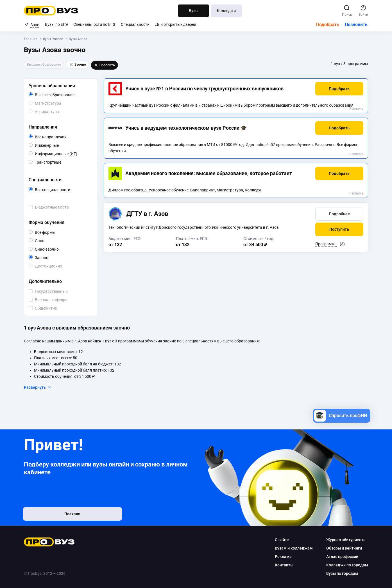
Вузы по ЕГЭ (56, 24)
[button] (339, 89)
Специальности (135, 24)
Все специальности (63, 190)
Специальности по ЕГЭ (94, 24)
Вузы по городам (342, 573)
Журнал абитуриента (345, 540)
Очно (45, 240)
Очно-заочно (54, 249)
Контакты (284, 565)
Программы (326, 244)
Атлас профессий (342, 557)
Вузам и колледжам (293, 548)
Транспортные (62, 162)
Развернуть (39, 387)
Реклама (356, 109)
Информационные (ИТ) (63, 154)
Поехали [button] (61, 514)
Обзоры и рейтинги (344, 548)
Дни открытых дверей (176, 24)
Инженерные (59, 145)
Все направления (63, 137)
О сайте (281, 540)
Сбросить (105, 65)
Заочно (49, 257)
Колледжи (227, 11)
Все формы (52, 232)
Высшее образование (63, 95)
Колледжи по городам (347, 565)
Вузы (194, 11)
